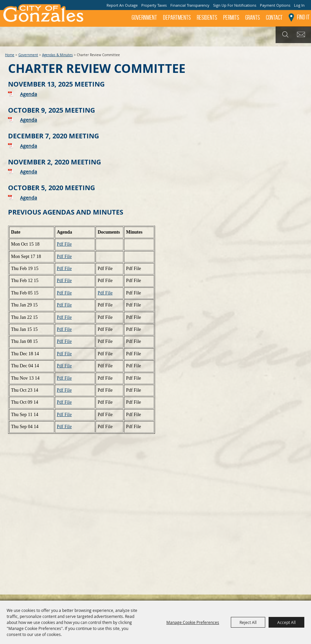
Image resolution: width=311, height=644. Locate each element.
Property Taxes (154, 5)
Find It (303, 17)
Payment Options (275, 5)
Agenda (29, 94)
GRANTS (253, 18)
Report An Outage (122, 5)
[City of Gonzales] (43, 15)
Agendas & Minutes (57, 55)
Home (10, 55)
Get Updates (302, 35)
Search (284, 35)
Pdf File (64, 244)
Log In (299, 5)
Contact (274, 18)
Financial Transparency (190, 5)
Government (144, 18)
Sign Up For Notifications (235, 5)
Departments (177, 18)
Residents (207, 18)
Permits (231, 18)
